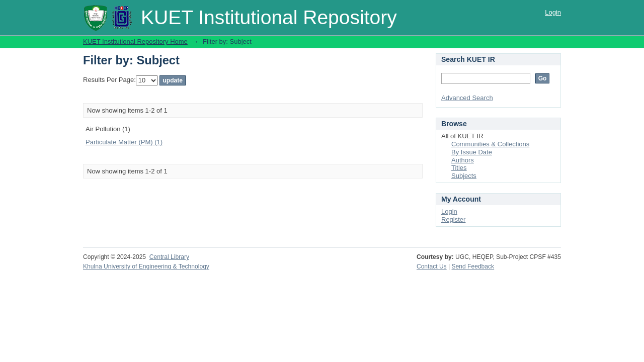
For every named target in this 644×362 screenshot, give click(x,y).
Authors (463, 160)
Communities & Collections (490, 144)
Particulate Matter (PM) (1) (124, 142)
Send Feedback (473, 266)
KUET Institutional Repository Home (135, 41)
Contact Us (432, 266)
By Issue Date (472, 152)
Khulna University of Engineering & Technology (146, 266)
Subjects (464, 176)
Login (553, 12)
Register (453, 219)
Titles (459, 168)
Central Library (169, 257)
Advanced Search (467, 98)
